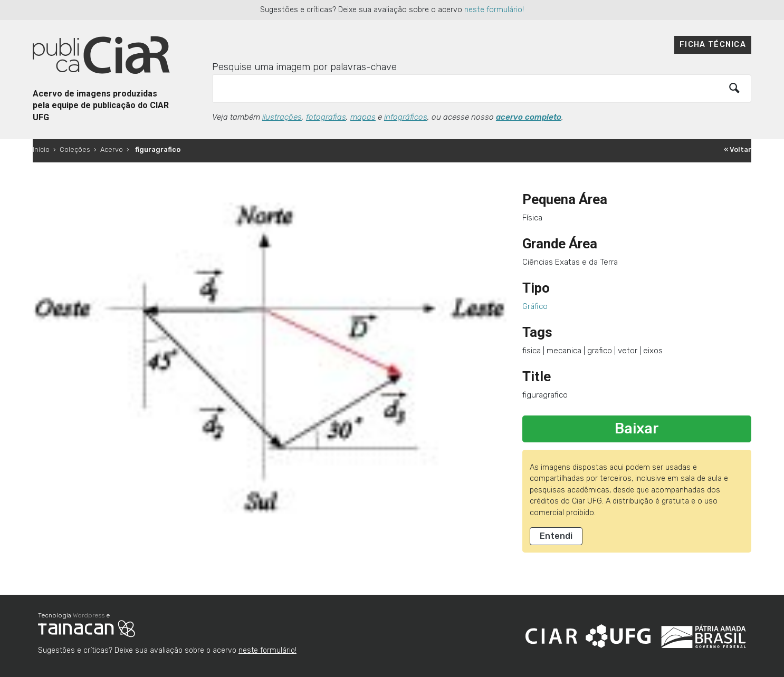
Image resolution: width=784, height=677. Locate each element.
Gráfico (535, 306)
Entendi (556, 536)
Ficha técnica (713, 45)
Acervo (112, 149)
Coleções (75, 149)
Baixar (637, 429)
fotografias (326, 117)
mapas (363, 117)
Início (41, 149)
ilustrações (282, 117)
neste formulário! (494, 10)
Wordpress (89, 615)
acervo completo (529, 117)
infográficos (406, 117)
